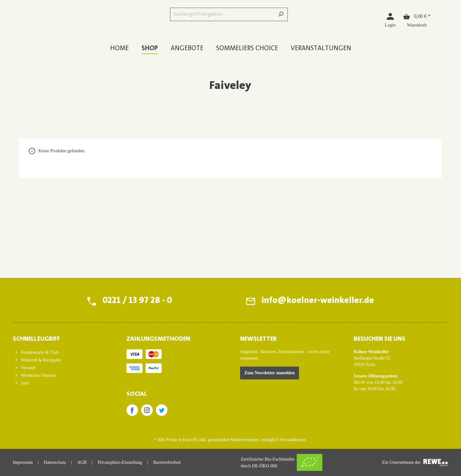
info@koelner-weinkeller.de (318, 301)
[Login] (390, 20)
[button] (60, 337)
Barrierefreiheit (167, 462)
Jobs (24, 383)
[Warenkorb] (417, 20)
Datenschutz (55, 462)
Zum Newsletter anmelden (270, 373)
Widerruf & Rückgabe (40, 360)
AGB (82, 462)
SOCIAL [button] (137, 394)
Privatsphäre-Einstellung (120, 462)
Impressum (23, 462)
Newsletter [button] (258, 339)
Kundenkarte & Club (39, 352)
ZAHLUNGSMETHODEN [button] (158, 339)
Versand (28, 368)
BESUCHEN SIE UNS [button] (380, 339)
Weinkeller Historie (38, 375)
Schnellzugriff (36, 339)
